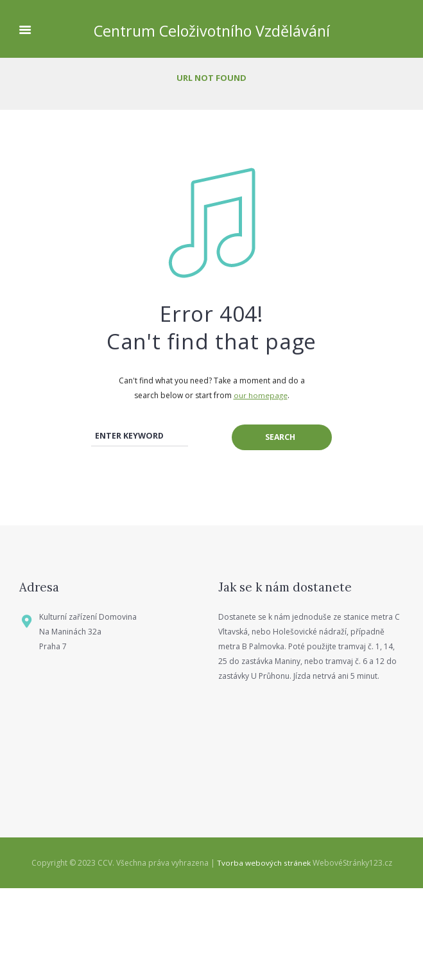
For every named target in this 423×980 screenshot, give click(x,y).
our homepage (260, 395)
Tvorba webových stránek (264, 955)
